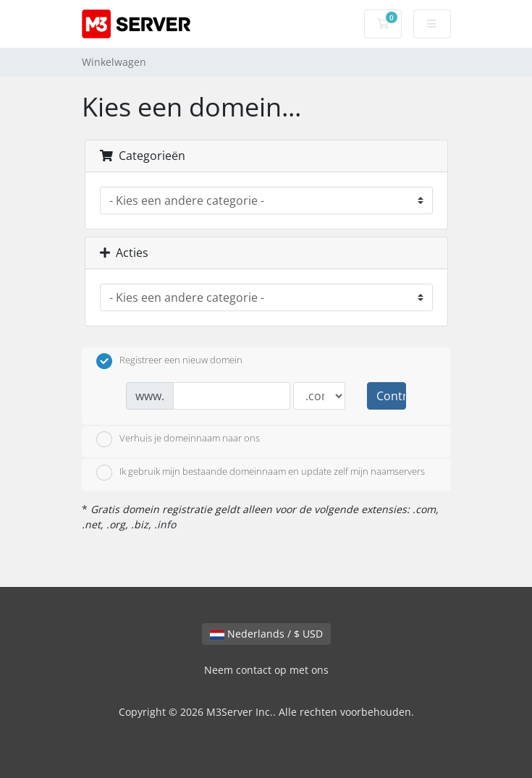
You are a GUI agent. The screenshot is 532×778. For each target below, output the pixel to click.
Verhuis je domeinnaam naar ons (178, 439)
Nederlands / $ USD (266, 634)
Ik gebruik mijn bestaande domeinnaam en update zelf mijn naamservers (261, 473)
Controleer (391, 396)
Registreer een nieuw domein (169, 361)
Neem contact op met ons (266, 670)
